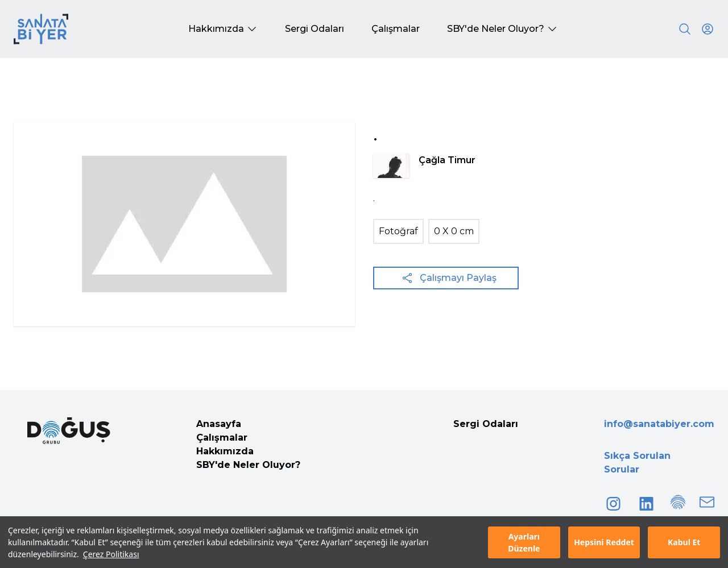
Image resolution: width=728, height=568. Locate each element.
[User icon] (708, 29)
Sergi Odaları (486, 424)
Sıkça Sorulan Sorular (637, 463)
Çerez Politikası (111, 554)
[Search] (685, 29)
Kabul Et (684, 542)
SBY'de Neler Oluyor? (248, 465)
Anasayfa (219, 424)
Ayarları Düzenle (524, 542)
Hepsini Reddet (604, 542)
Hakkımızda (225, 451)
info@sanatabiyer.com (659, 424)
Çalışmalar (222, 438)
